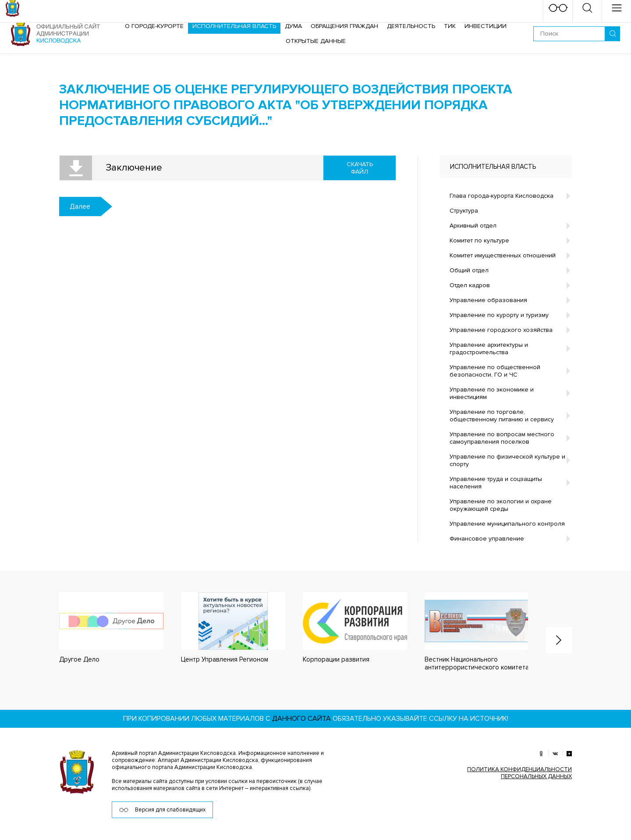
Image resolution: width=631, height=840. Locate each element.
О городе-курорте (154, 26)
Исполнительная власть (234, 26)
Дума (293, 26)
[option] (103, 628)
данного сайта (301, 719)
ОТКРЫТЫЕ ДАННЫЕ (316, 41)
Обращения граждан (344, 26)
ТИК (450, 26)
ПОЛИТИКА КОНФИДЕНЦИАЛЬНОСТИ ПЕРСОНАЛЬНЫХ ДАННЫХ (519, 773)
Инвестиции (486, 26)
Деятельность (411, 26)
